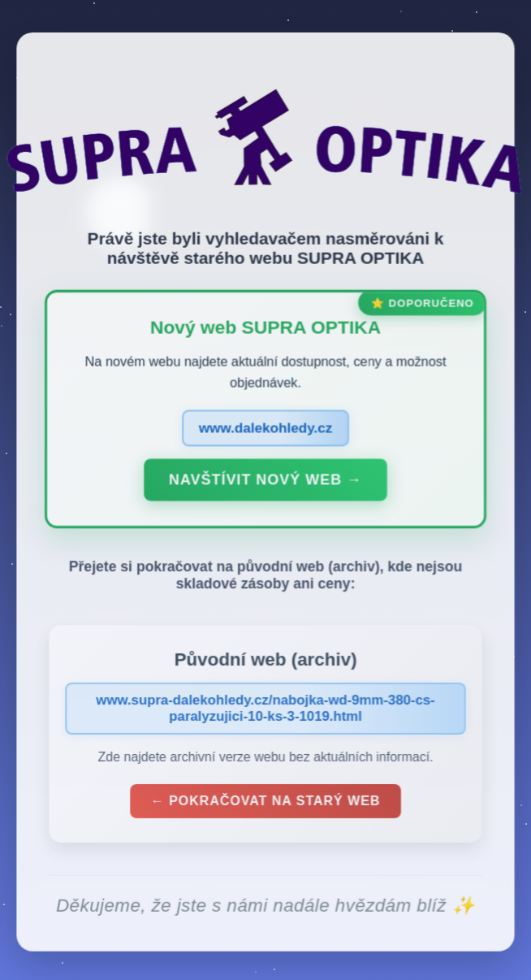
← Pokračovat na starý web (265, 804)
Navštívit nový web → (265, 484)
